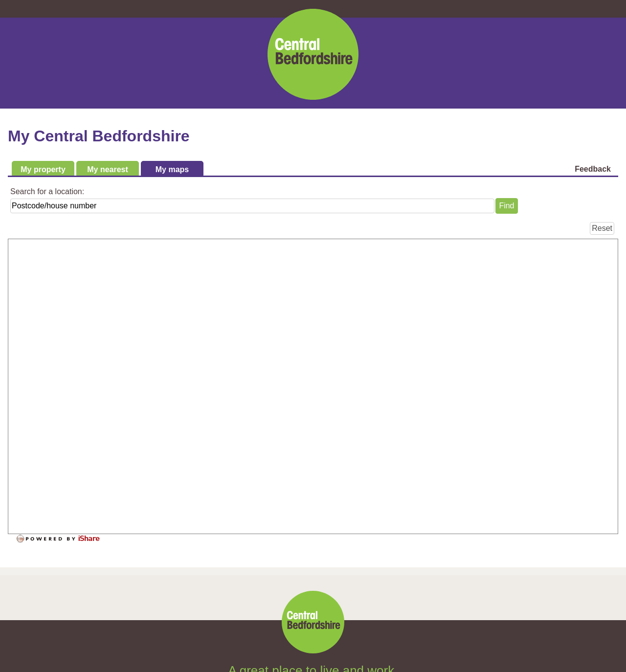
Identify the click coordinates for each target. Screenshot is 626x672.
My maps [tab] (172, 169)
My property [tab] (43, 169)
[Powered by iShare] (65, 539)
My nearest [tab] (108, 169)
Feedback (593, 169)
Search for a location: (47, 191)
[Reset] (602, 228)
